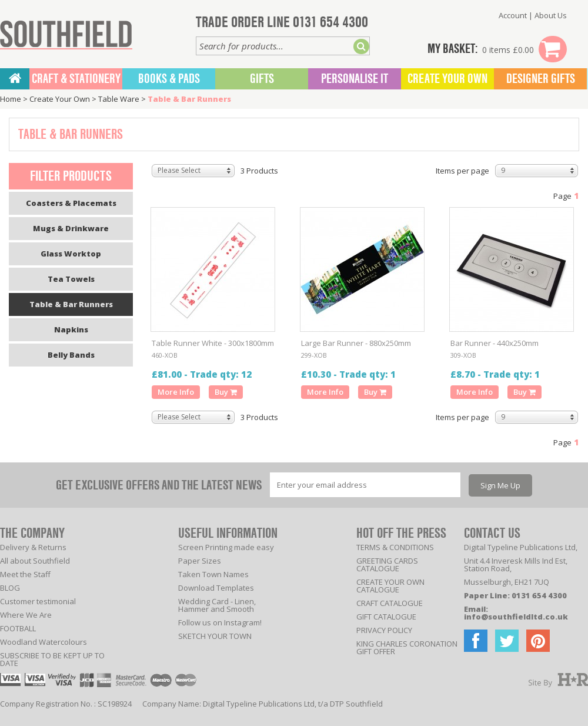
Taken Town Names (213, 574)
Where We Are (26, 615)
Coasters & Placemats (71, 203)
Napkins (71, 329)
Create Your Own (447, 79)
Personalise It (355, 79)
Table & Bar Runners (189, 99)
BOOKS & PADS (169, 79)
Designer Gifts (541, 79)
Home (11, 99)
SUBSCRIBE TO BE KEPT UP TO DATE (52, 659)
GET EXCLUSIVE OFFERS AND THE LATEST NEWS (159, 485)
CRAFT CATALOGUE (390, 603)
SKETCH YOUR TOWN (215, 636)
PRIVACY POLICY (384, 630)
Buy (226, 392)
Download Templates (216, 588)
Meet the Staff (25, 574)
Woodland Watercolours (44, 642)
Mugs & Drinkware (71, 228)
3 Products (259, 171)
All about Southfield (35, 561)
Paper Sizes (200, 561)
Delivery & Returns (33, 547)
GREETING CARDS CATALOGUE (387, 565)
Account (513, 15)
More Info (176, 392)
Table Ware (119, 99)
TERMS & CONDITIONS (395, 547)
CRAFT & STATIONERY (76, 79)
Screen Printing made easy (226, 547)
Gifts (262, 79)
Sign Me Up (500, 485)
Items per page (462, 171)
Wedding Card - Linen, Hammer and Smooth (217, 605)
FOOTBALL (18, 628)
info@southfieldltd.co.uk (516, 617)
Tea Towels (71, 279)
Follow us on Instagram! (220, 622)
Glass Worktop (71, 254)
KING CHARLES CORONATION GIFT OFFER (407, 647)
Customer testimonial (38, 601)
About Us (551, 15)
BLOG (10, 588)
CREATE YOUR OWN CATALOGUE (390, 586)
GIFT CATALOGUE (386, 617)
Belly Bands (71, 355)
